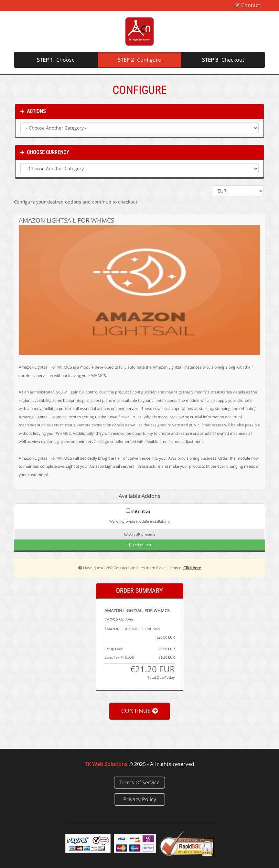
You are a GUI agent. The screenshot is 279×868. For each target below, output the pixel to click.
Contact (251, 5)
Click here (192, 568)
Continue (140, 711)
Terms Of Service (139, 782)
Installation (138, 511)
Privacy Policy (140, 799)
